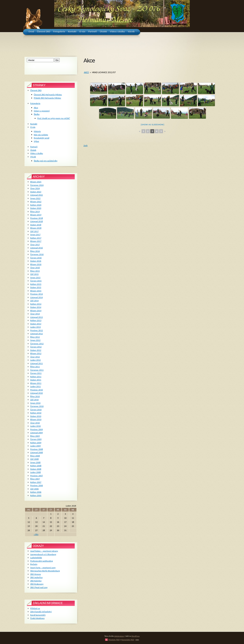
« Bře (36, 534)
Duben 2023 (36, 192)
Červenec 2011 (37, 370)
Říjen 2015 (35, 271)
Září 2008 (34, 459)
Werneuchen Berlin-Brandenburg (45, 571)
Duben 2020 (36, 208)
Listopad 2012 (37, 334)
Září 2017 (34, 231)
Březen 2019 (36, 215)
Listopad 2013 (37, 317)
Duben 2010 (36, 416)
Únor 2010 (35, 423)
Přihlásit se (35, 608)
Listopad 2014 (37, 297)
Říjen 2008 (35, 456)
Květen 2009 (36, 443)
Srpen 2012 (35, 340)
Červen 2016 (36, 258)
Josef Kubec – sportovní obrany (44, 551)
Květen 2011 (36, 377)
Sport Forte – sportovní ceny (43, 568)
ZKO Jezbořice (37, 577)
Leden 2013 (35, 327)
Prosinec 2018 (37, 218)
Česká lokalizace (37, 618)
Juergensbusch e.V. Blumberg (43, 554)
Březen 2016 (36, 264)
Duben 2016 (36, 261)
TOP (137, 640)
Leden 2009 (35, 446)
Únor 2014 (35, 314)
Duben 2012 (36, 350)
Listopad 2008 (37, 452)
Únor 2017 (35, 245)
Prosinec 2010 (37, 390)
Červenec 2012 (37, 344)
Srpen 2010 (35, 403)
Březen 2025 (36, 182)
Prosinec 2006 (37, 485)
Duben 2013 (36, 324)
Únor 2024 (35, 188)
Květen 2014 (36, 304)
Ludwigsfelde (36, 558)
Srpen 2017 (35, 235)
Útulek (33, 150)
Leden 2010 (35, 426)
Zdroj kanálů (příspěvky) (41, 612)
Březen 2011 (36, 383)
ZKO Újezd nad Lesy (39, 587)
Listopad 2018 (37, 221)
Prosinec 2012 (37, 330)
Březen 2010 (36, 419)
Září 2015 (34, 274)
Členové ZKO (36, 90)
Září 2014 (34, 301)
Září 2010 (34, 400)
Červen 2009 (36, 439)
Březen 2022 (36, 202)
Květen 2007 (36, 482)
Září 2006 (34, 489)
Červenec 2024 (37, 185)
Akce (86, 72)
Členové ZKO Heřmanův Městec (48, 95)
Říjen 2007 (35, 479)
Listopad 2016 (37, 248)
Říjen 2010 (35, 396)
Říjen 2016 (35, 251)
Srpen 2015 (35, 278)
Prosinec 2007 (37, 476)
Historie (37, 131)
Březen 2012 (36, 353)
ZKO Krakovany (37, 584)
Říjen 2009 (35, 436)
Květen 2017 (36, 238)
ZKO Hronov (36, 574)
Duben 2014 (36, 307)
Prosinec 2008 (37, 449)
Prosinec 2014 (37, 294)
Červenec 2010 (37, 406)
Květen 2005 (36, 495)
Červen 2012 (36, 347)
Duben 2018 (36, 225)
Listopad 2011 (37, 363)
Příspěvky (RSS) (114, 640)
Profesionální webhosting (42, 561)
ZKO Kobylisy (36, 581)
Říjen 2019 (35, 212)
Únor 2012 (35, 357)
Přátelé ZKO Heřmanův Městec (48, 98)
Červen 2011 (36, 373)
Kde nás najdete (41, 135)
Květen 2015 (36, 284)
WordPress (136, 636)
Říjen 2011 (35, 367)
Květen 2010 (36, 413)
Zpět (86, 146)
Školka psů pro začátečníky (46, 161)
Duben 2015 (36, 287)
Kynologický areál (42, 138)
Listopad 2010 (37, 393)
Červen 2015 (36, 281)
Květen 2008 (36, 466)
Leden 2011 (35, 386)
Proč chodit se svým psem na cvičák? (54, 118)
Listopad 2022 (37, 195)
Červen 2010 (36, 410)
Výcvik (33, 157)
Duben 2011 (36, 380)
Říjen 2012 (35, 337)
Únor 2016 (35, 268)
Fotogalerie (35, 103)
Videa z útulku (37, 153)
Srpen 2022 (35, 198)
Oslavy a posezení (42, 111)
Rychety (34, 564)
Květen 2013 (36, 320)
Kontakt (34, 124)
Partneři (34, 147)
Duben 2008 (36, 469)
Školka (37, 114)
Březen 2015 (36, 291)
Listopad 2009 (37, 433)
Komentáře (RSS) (128, 640)
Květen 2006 (36, 492)
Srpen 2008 (35, 462)
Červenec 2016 (37, 254)
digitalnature (119, 636)
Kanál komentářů (38, 615)
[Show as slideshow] (153, 125)
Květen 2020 (36, 205)
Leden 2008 (35, 472)
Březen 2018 (36, 228)
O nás (33, 127)
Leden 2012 (35, 360)
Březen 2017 (36, 241)
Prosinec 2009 (37, 429)
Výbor (37, 141)
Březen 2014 (36, 311)
